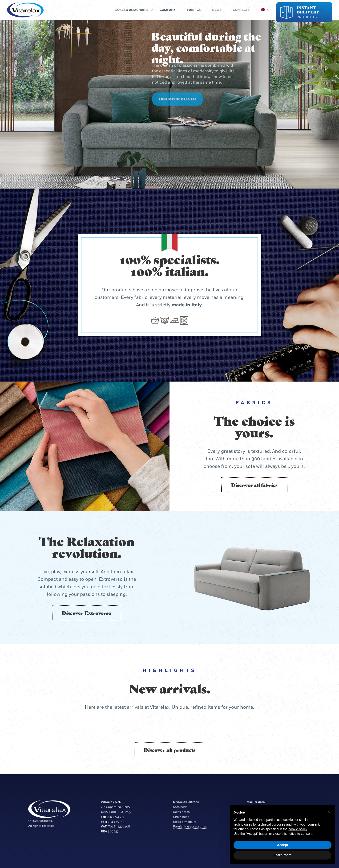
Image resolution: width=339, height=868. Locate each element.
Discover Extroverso (87, 613)
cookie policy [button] (298, 829)
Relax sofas (181, 812)
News (217, 10)
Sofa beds (180, 807)
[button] (329, 812)
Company (168, 10)
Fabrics (194, 10)
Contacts (241, 10)
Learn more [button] (282, 855)
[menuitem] (263, 10)
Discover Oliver (178, 107)
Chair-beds (181, 817)
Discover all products (170, 750)
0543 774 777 (115, 817)
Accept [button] (283, 845)
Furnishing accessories (190, 827)
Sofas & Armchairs (132, 10)
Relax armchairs (185, 822)
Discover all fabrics (254, 485)
